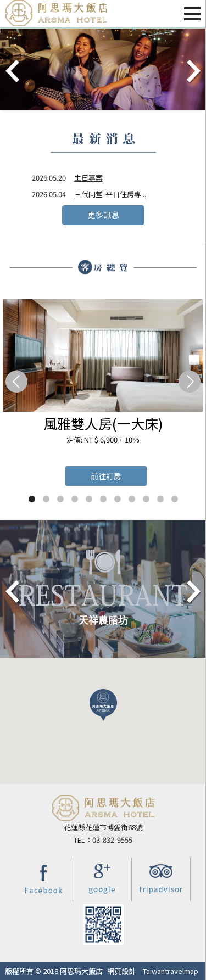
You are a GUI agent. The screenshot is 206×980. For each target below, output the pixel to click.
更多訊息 (103, 215)
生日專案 (88, 178)
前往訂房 (106, 476)
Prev (13, 72)
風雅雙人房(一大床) (103, 423)
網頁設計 (121, 971)
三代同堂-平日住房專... (110, 194)
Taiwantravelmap (171, 971)
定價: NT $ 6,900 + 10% (103, 439)
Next (193, 72)
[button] (103, 705)
